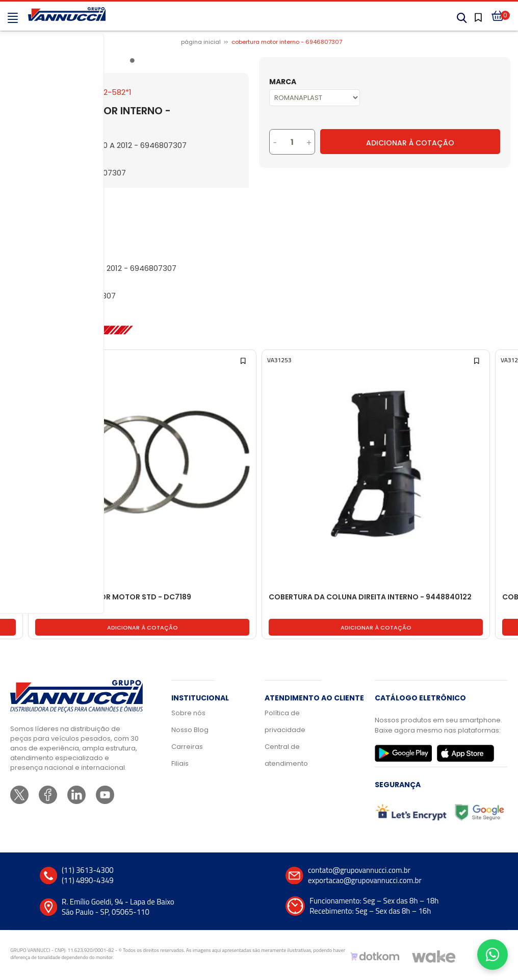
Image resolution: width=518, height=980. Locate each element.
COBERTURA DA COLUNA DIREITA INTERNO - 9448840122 (370, 597)
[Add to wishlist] (10, 360)
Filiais (180, 763)
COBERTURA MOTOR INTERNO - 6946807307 (287, 42)
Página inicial (201, 42)
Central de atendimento (286, 755)
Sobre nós (188, 713)
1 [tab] (134, 62)
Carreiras (187, 747)
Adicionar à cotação (143, 627)
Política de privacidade (285, 721)
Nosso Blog (190, 730)
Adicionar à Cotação (410, 143)
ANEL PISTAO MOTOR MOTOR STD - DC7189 (113, 597)
